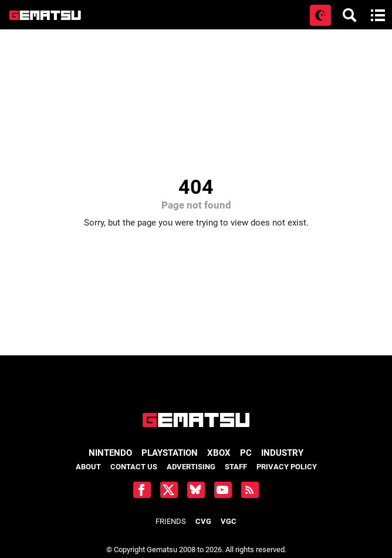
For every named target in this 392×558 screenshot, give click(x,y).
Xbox (219, 453)
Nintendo (110, 453)
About (88, 467)
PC (246, 453)
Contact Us (134, 467)
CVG (203, 521)
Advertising (191, 467)
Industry (282, 453)
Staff (236, 467)
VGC (229, 521)
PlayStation (170, 453)
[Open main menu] (378, 15)
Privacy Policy (287, 467)
